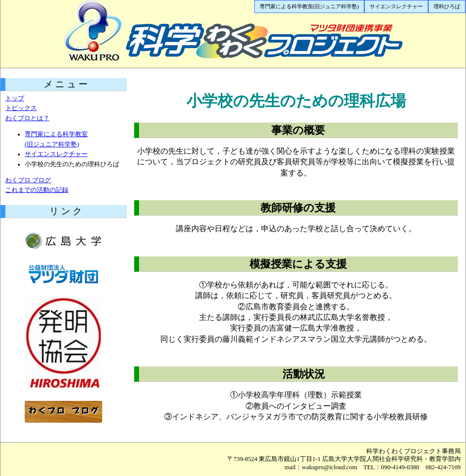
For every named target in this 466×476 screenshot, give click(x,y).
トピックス (21, 108)
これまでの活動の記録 (37, 190)
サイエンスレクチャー (396, 6)
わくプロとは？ (27, 118)
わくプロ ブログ (28, 180)
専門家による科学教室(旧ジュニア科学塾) (309, 6)
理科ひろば (447, 6)
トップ (15, 98)
